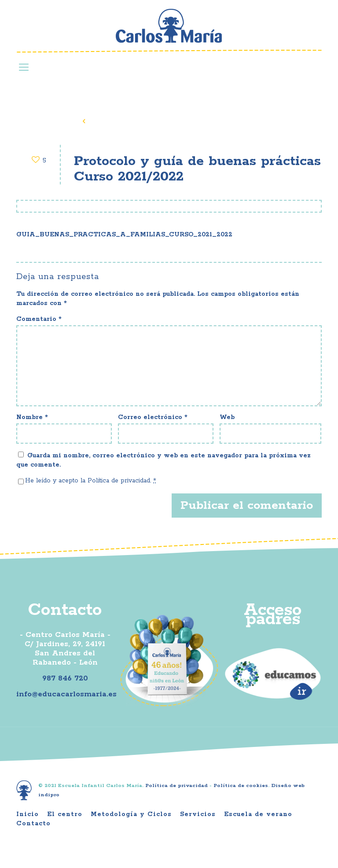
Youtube (299, 28)
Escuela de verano (258, 814)
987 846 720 (65, 678)
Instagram (272, 28)
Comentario (39, 319)
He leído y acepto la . (91, 481)
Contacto (33, 824)
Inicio (28, 814)
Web (227, 417)
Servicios (198, 814)
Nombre (32, 417)
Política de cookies (241, 785)
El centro (65, 814)
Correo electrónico (153, 417)
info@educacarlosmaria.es (66, 694)
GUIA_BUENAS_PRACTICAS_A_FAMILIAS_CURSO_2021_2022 (124, 235)
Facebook (245, 28)
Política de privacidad (119, 481)
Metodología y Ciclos (131, 814)
